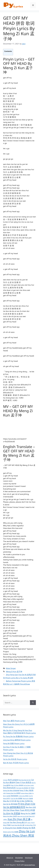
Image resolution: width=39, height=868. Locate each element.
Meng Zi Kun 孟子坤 (14, 672)
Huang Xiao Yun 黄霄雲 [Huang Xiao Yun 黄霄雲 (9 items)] (13, 793)
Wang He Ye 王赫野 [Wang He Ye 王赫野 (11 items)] (28, 813)
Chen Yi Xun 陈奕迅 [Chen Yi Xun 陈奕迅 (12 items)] (23, 782)
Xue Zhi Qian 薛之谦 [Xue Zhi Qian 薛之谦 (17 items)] (19, 819)
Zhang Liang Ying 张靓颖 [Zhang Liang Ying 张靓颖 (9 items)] (11, 832)
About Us (10, 858)
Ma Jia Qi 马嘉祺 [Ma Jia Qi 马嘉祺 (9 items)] (28, 798)
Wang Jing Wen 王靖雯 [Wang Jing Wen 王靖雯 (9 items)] (10, 816)
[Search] (33, 703)
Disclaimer (19, 858)
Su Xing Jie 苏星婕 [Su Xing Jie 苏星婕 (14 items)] (12, 813)
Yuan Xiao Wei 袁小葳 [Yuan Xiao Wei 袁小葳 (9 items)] (18, 825)
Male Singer (11, 668)
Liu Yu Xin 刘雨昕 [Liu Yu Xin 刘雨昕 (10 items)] (17, 798)
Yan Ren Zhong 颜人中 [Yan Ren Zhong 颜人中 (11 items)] (18, 822)
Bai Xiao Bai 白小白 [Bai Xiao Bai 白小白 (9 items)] (25, 780)
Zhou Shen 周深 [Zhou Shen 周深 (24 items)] (23, 835)
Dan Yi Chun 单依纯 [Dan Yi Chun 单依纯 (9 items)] (17, 785)
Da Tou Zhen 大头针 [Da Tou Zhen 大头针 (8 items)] (29, 785)
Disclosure (29, 858)
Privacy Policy (19, 861)
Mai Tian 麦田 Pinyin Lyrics (14, 721)
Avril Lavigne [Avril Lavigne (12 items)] (13, 780)
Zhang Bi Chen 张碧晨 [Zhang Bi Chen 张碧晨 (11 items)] (13, 828)
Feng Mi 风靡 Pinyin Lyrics (14, 743)
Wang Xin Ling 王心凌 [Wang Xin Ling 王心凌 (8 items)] (23, 816)
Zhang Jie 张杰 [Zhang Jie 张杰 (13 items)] (29, 828)
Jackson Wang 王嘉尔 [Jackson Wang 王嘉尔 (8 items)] (26, 793)
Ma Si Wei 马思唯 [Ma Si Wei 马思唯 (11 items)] (23, 801)
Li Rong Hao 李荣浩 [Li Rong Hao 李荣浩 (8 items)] (24, 796)
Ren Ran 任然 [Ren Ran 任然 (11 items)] (31, 807)
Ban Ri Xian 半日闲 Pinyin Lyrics (16, 763)
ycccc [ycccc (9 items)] (29, 823)
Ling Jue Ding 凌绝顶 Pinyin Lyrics (17, 740)
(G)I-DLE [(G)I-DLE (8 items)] (5, 780)
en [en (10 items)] (29, 788)
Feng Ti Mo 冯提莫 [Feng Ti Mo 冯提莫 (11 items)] (26, 790)
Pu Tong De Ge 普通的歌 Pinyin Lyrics (18, 736)
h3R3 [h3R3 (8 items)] (4, 793)
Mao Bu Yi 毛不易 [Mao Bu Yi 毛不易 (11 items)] (10, 801)
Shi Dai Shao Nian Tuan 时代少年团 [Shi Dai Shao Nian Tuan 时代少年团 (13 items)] (19, 810)
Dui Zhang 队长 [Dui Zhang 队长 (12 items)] (9, 788)
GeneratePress (30, 865)
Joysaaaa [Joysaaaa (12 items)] (14, 796)
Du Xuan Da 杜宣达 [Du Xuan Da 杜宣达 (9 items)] (22, 788)
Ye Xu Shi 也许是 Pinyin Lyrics (15, 759)
